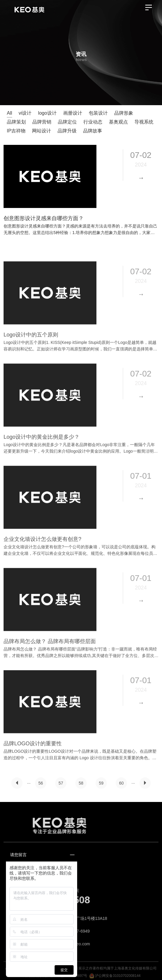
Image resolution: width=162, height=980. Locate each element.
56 (41, 786)
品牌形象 (124, 113)
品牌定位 (67, 122)
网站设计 (42, 131)
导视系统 (144, 122)
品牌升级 (67, 131)
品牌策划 (16, 122)
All (9, 113)
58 (81, 786)
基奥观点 (118, 122)
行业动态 (93, 122)
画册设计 (73, 113)
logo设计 (47, 113)
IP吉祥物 (16, 131)
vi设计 (25, 113)
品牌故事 (93, 131)
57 (61, 786)
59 (101, 786)
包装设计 (98, 113)
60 (121, 786)
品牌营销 (42, 122)
